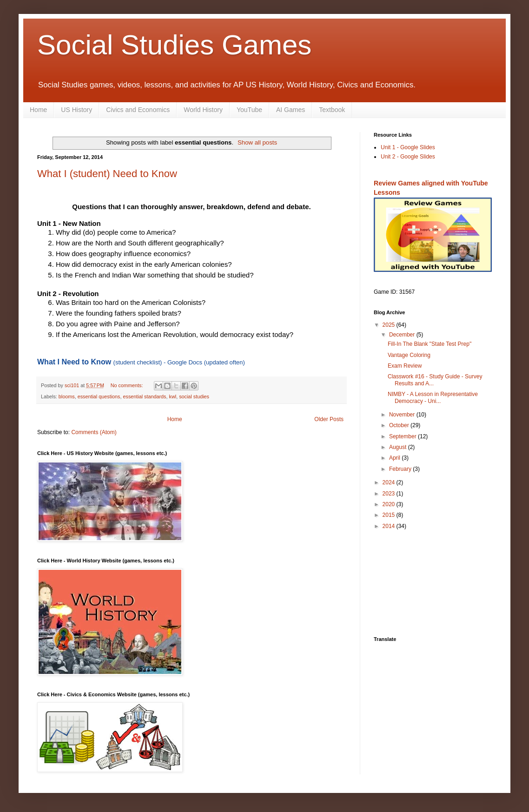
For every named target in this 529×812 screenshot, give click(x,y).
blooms (67, 396)
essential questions (99, 396)
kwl (173, 396)
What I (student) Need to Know (107, 174)
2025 (390, 325)
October (400, 425)
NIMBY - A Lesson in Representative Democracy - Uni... (433, 397)
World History (203, 110)
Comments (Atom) (94, 432)
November (403, 415)
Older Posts (329, 419)
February (401, 469)
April (395, 458)
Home (38, 110)
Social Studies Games (174, 45)
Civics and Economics (138, 110)
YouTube (249, 110)
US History (76, 110)
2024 (390, 482)
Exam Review (405, 366)
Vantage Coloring (409, 355)
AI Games (291, 110)
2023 (390, 494)
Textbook (332, 110)
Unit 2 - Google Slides (408, 157)
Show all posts (257, 142)
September (403, 436)
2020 (390, 504)
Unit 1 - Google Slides (408, 147)
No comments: (128, 385)
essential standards (144, 396)
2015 (390, 515)
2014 (390, 526)
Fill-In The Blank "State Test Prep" (430, 344)
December (403, 335)
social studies (194, 396)
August (399, 447)
